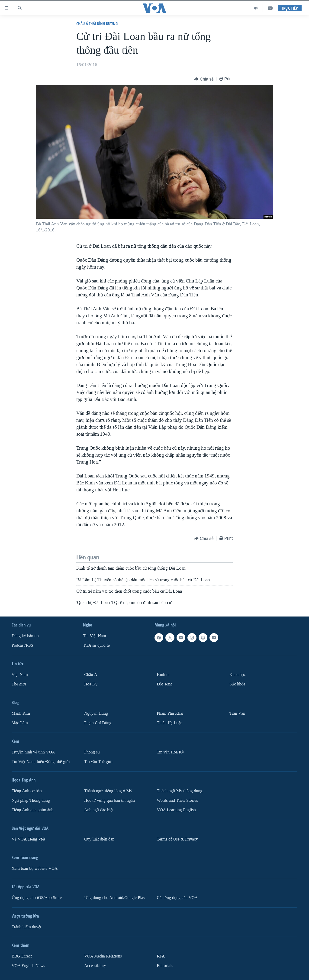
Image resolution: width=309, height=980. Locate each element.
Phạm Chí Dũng (98, 723)
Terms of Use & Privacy (177, 839)
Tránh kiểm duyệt (26, 927)
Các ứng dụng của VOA (177, 898)
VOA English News (28, 966)
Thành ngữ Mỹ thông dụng (180, 791)
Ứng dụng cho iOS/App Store (37, 898)
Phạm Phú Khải (170, 713)
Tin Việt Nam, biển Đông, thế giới (41, 762)
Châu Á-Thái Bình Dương (97, 24)
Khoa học (238, 675)
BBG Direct (22, 956)
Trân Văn (237, 713)
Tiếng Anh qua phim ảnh (32, 810)
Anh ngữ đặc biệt (99, 810)
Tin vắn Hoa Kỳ (170, 752)
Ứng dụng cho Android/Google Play (115, 898)
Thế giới (19, 684)
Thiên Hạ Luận (170, 723)
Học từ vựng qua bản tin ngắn (109, 800)
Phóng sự (92, 752)
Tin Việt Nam (95, 636)
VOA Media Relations (103, 956)
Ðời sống (165, 684)
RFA (161, 956)
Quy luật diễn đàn (99, 839)
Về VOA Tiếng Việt (28, 839)
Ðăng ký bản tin (25, 636)
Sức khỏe (237, 684)
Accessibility (95, 966)
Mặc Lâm (20, 723)
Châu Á (91, 675)
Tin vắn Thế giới (98, 762)
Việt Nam (20, 675)
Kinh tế (163, 675)
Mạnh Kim (21, 713)
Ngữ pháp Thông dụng (31, 800)
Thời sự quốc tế (96, 645)
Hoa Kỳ (91, 684)
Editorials (165, 966)
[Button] (204, 79)
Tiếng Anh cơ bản (27, 791)
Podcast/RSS (22, 645)
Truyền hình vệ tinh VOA (33, 752)
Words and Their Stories (177, 800)
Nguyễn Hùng (96, 713)
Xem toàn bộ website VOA (35, 868)
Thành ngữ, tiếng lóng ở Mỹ (108, 791)
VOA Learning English (176, 810)
